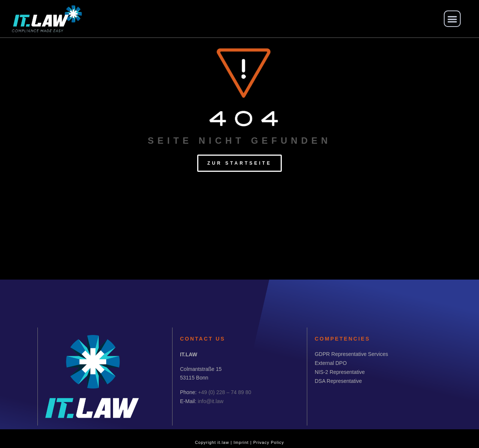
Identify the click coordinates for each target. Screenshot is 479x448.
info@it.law (210, 401)
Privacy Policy (269, 442)
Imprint (241, 442)
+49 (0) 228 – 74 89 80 (225, 392)
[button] (452, 19)
